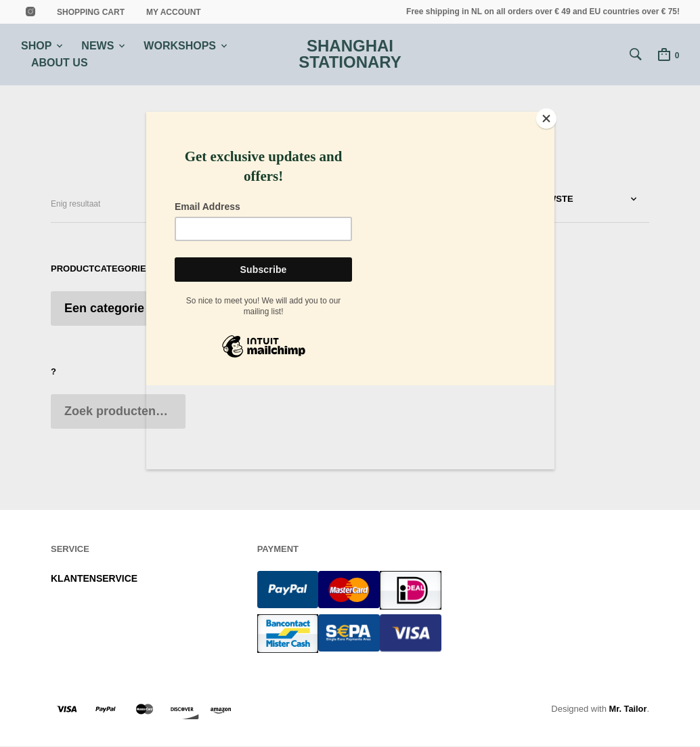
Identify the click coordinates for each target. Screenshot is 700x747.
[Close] (551, 115)
